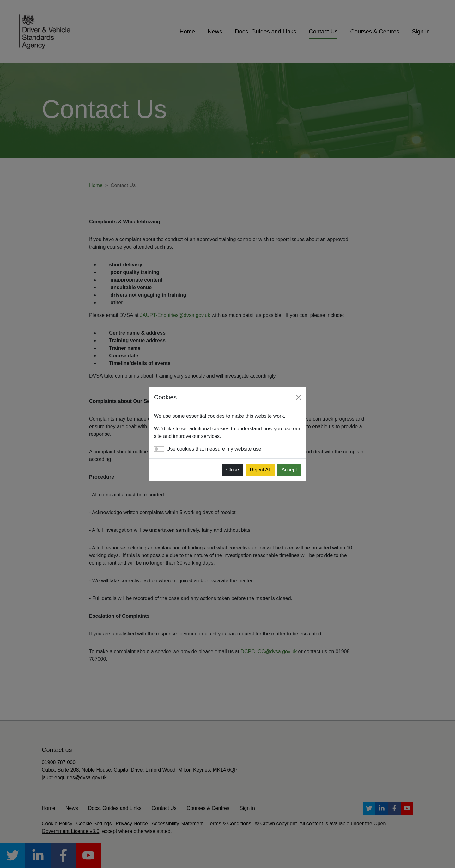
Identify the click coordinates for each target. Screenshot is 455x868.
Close (232, 470)
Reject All (260, 470)
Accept (289, 470)
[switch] (159, 449)
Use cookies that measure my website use (214, 449)
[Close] (299, 397)
